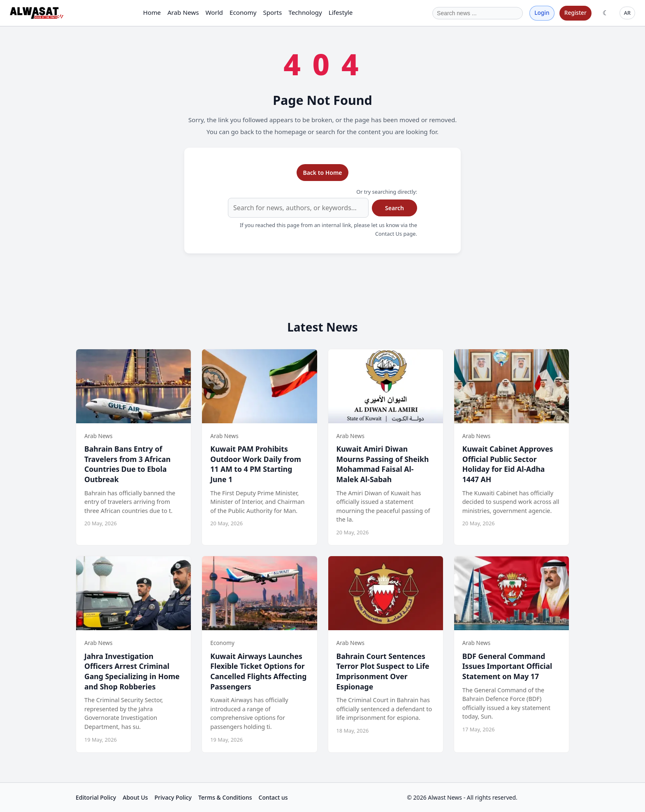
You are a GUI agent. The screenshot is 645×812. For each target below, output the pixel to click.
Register (575, 13)
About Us (135, 797)
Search (394, 208)
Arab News (183, 12)
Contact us (273, 797)
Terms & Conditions (225, 797)
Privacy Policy (173, 797)
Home (152, 12)
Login (542, 13)
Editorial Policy (96, 797)
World (214, 12)
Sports (272, 12)
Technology (305, 12)
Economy (243, 12)
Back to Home (322, 173)
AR (627, 13)
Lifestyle (341, 12)
